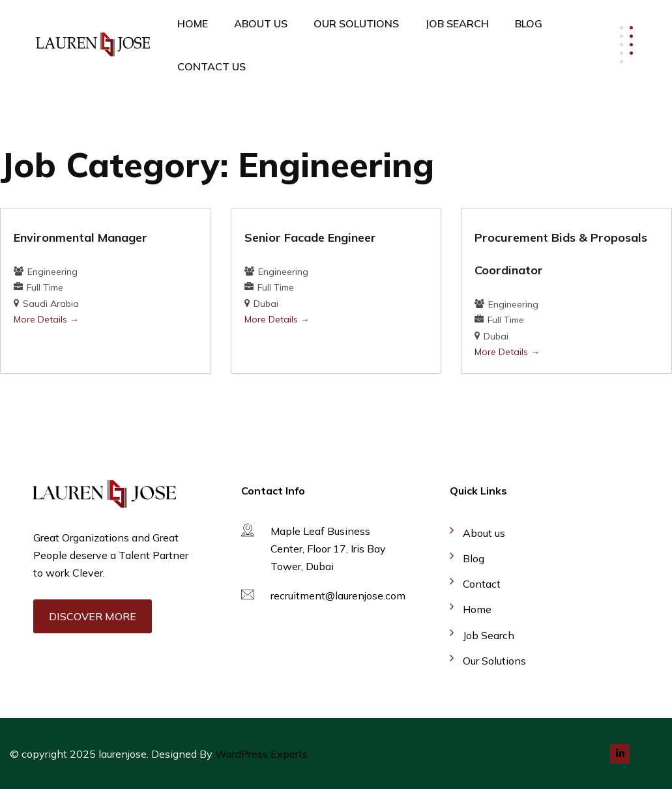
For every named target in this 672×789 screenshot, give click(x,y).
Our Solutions (356, 23)
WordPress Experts (261, 754)
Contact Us (212, 66)
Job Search (457, 23)
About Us (261, 23)
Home (193, 23)
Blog (529, 23)
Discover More (93, 616)
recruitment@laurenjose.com (338, 595)
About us (484, 533)
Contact (482, 584)
